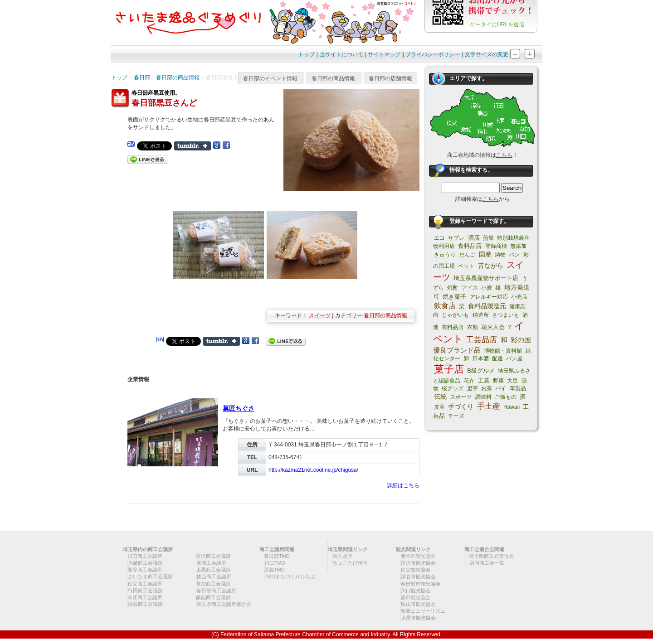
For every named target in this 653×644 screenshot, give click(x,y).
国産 (485, 254)
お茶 (487, 388)
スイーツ (320, 315)
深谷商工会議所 (145, 604)
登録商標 (496, 246)
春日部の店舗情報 (390, 78)
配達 (497, 358)
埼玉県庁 (342, 556)
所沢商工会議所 (213, 556)
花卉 (469, 381)
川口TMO (275, 563)
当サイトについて (341, 54)
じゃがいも (455, 315)
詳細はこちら (403, 485)
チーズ (456, 416)
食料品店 (470, 246)
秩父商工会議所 (145, 584)
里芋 (473, 388)
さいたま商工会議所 (150, 576)
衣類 (473, 327)
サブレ (456, 238)
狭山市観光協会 (418, 604)
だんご (467, 255)
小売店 (519, 297)
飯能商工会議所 (213, 597)
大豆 (512, 381)
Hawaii (512, 407)
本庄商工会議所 (145, 597)
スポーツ (461, 397)
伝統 (440, 397)
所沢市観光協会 (418, 563)
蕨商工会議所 (211, 563)
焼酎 (453, 288)
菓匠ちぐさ (239, 408)
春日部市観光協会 (420, 584)
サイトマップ (384, 54)
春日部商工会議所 (216, 591)
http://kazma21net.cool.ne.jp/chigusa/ (313, 470)
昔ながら (491, 266)
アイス (470, 288)
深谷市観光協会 (418, 576)
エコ (439, 238)
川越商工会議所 (145, 563)
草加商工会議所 (213, 584)
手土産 (489, 406)
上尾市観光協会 (418, 618)
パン (514, 255)
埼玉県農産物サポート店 (486, 278)
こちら (504, 155)
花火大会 (493, 327)
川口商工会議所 (145, 556)
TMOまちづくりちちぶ (290, 576)
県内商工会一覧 (487, 563)
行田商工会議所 (145, 591)
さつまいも (506, 315)
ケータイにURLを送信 (497, 24)
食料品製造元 (487, 306)
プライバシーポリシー (433, 54)
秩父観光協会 (415, 570)
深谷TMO (274, 570)
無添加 (518, 246)
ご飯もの (506, 397)
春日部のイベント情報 (270, 78)
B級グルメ (481, 370)
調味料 (483, 397)
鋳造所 (481, 315)
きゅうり (445, 255)
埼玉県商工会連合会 (491, 556)
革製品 (518, 388)
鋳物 (500, 255)
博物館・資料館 (503, 351)
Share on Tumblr (192, 146)
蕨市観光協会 (415, 597)
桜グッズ (453, 388)
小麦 (487, 288)
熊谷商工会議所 (145, 570)
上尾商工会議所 (213, 570)
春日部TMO (277, 556)
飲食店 (445, 306)
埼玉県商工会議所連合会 (224, 604)
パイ (501, 388)
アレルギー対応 (489, 297)
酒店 (474, 238)
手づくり (461, 407)
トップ (307, 54)
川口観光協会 (416, 591)
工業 (484, 380)
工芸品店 (482, 340)
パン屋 (514, 358)
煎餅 (488, 238)
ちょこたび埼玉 (350, 563)
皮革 (439, 407)
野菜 (498, 381)
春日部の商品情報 (333, 78)
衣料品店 (453, 327)
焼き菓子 (454, 297)
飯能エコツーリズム (423, 611)
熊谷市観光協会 (418, 556)
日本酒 (481, 358)
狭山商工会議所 (214, 576)
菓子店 (449, 369)
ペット (466, 266)
